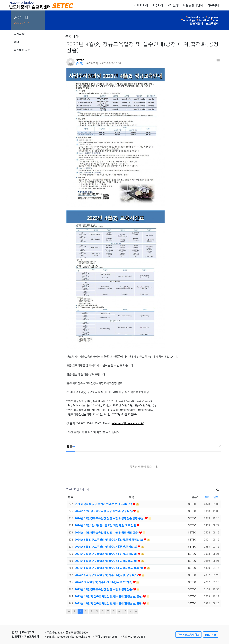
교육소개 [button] (157, 5)
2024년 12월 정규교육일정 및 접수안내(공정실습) (104, 511)
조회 (207, 497)
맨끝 (136, 611)
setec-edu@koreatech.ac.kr (127, 423)
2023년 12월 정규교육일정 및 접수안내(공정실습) (104, 589)
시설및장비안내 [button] (193, 5)
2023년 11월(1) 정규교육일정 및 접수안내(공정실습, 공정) (109, 603)
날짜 (216, 497)
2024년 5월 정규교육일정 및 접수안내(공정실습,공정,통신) (109, 568)
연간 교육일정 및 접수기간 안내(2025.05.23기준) (104, 504)
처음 (69, 611)
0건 (80, 63)
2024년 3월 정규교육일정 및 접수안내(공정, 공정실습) (107, 575)
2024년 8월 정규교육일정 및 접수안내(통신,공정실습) (106, 547)
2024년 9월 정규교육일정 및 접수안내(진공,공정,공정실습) (109, 540)
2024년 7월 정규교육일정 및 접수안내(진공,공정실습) (106, 554)
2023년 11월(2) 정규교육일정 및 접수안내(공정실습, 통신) (109, 596)
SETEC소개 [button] (140, 5)
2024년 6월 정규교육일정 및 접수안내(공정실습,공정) (106, 561)
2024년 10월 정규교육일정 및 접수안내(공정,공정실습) (107, 533)
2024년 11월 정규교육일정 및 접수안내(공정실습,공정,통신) (110, 518)
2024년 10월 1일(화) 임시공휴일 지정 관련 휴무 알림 (106, 525)
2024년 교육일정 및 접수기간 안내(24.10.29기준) (104, 582)
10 (125, 611)
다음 (130, 611)
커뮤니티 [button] (213, 5)
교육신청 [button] (173, 5)
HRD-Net (211, 635)
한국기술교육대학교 (189, 635)
